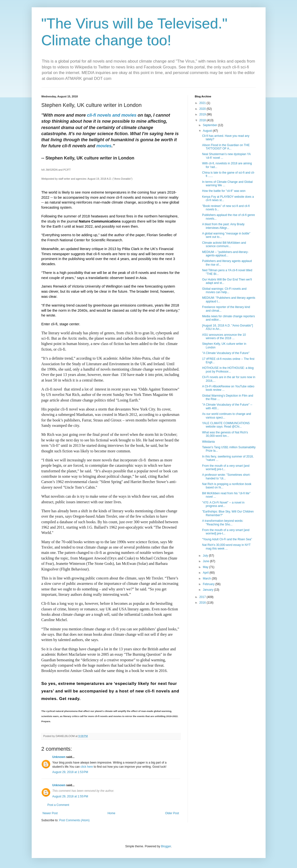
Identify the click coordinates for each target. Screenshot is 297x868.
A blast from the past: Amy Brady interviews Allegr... (223, 226)
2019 (203, 114)
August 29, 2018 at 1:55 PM (70, 796)
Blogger (166, 846)
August (208, 131)
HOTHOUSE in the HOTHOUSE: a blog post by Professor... (228, 370)
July (206, 556)
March (207, 579)
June (206, 561)
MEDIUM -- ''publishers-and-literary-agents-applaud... (225, 254)
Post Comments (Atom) (74, 820)
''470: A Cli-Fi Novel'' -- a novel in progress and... (223, 504)
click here (87, 767)
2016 (203, 603)
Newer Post (50, 813)
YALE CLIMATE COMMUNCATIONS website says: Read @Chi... (226, 425)
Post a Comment (58, 805)
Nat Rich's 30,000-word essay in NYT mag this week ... (226, 547)
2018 (203, 120)
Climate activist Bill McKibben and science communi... (224, 244)
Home (111, 813)
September (210, 125)
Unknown (59, 757)
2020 (203, 109)
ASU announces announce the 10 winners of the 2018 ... (224, 336)
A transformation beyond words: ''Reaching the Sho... (223, 523)
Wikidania (208, 442)
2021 (203, 103)
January (208, 590)
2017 (203, 597)
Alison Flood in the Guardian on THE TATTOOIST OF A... (226, 147)
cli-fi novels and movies (112, 115)
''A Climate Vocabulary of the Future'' (226, 353)
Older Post (172, 813)
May (206, 567)
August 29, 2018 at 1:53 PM (70, 772)
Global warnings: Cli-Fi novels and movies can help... (224, 290)
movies (104, 146)
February (209, 584)
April (206, 573)
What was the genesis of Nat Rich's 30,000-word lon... (225, 434)
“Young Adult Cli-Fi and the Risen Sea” (227, 539)
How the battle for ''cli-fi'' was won (224, 191)
